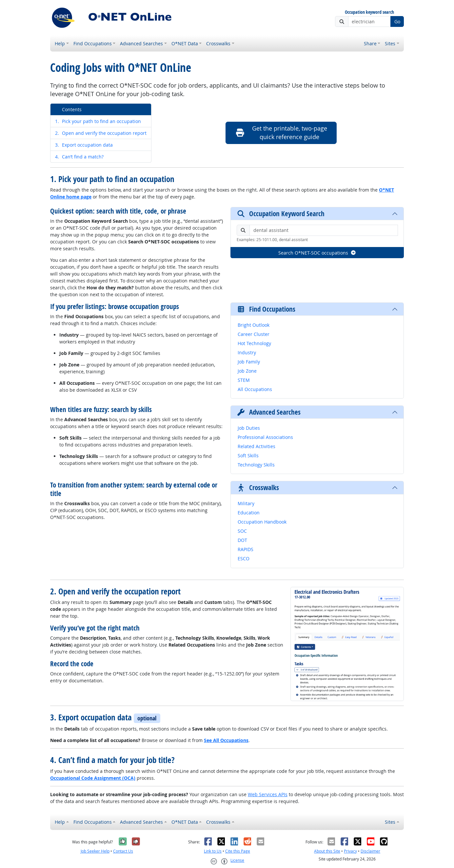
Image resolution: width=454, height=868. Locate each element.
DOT (242, 540)
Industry (247, 352)
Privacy (350, 851)
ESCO (244, 558)
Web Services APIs (268, 794)
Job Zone (247, 371)
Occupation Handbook (262, 522)
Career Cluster (254, 334)
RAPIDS (246, 549)
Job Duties (249, 428)
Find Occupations (93, 43)
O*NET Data (185, 43)
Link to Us (213, 851)
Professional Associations (265, 437)
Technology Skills (256, 465)
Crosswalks (218, 43)
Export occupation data (84, 145)
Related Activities (257, 446)
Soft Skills (248, 455)
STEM (244, 380)
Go (397, 21)
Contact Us (123, 851)
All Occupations (255, 389)
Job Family (249, 362)
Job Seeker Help (95, 851)
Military (246, 503)
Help (60, 43)
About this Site (327, 851)
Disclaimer (370, 851)
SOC (242, 531)
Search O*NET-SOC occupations (317, 253)
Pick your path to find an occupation (98, 121)
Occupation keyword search (369, 12)
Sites (390, 43)
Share (370, 43)
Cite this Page (238, 851)
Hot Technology (254, 343)
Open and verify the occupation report (101, 133)
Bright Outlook (254, 325)
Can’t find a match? (79, 157)
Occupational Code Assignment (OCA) (93, 778)
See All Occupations (226, 740)
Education (249, 513)
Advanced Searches (141, 43)
